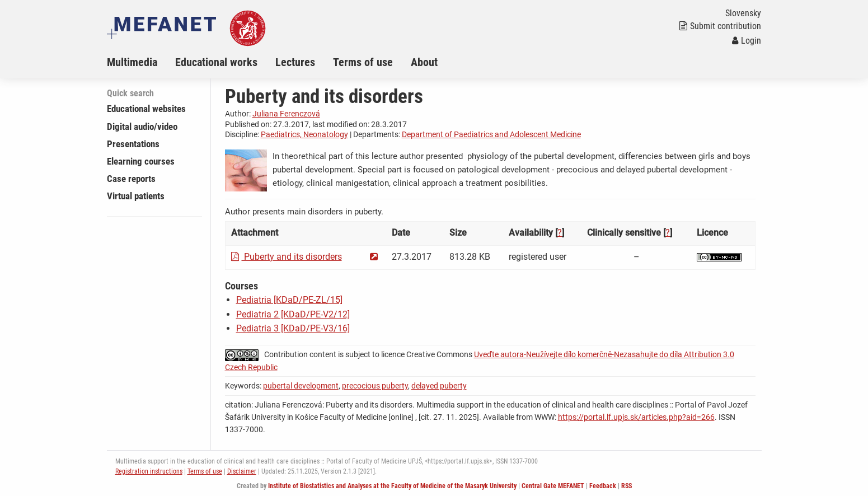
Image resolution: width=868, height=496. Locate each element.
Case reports (131, 179)
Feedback (603, 486)
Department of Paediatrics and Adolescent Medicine (491, 134)
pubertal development (301, 386)
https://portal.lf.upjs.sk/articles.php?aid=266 (636, 417)
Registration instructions (149, 471)
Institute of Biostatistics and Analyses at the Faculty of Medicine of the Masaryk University (392, 486)
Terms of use (363, 62)
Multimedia (132, 62)
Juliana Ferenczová (286, 114)
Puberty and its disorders (287, 257)
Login (747, 41)
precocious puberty (375, 386)
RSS (627, 486)
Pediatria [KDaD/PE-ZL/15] (289, 300)
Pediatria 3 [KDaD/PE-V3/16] (293, 328)
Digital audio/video (142, 127)
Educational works (216, 62)
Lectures (295, 62)
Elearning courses (141, 161)
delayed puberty (439, 386)
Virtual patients (136, 196)
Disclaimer (242, 471)
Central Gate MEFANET (553, 486)
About (424, 62)
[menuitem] (141, 62)
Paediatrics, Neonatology (304, 134)
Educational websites (146, 109)
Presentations (133, 144)
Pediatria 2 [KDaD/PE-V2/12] (293, 314)
